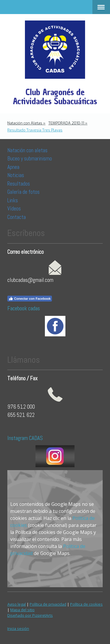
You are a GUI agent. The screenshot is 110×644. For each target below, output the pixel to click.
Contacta (17, 217)
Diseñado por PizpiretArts (30, 615)
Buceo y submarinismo (30, 159)
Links (13, 200)
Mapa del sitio (22, 610)
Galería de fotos (23, 192)
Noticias (16, 175)
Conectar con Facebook (30, 299)
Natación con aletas (27, 150)
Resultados (19, 184)
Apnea (13, 167)
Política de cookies (86, 604)
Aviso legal (17, 604)
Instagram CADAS (25, 438)
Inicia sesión (18, 628)
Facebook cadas (24, 308)
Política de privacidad (48, 604)
